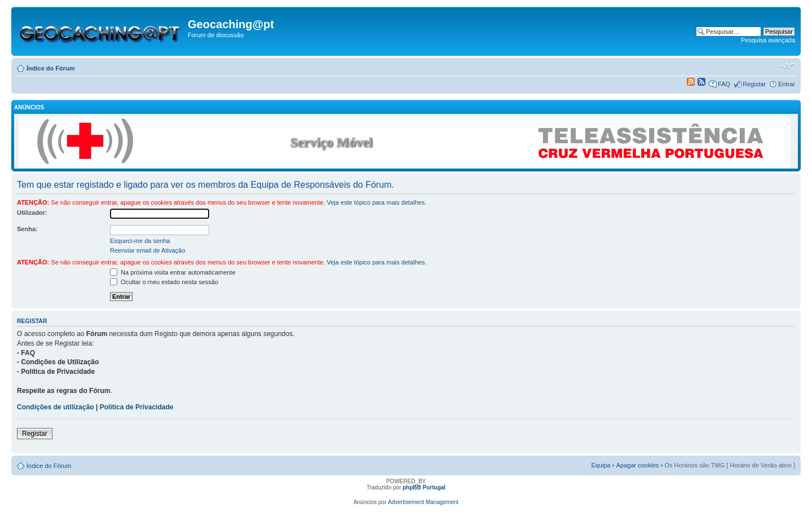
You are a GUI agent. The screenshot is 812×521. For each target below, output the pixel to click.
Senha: (27, 229)
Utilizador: (32, 213)
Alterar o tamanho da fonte (787, 66)
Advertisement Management (423, 502)
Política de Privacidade (137, 407)
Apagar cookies (638, 465)
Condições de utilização (56, 407)
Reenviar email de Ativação (147, 250)
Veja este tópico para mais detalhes (376, 202)
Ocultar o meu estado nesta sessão (164, 282)
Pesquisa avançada (768, 40)
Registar (754, 84)
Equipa (601, 465)
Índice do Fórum (51, 68)
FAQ (724, 84)
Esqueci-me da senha (140, 241)
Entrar (787, 84)
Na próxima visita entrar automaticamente (173, 272)
